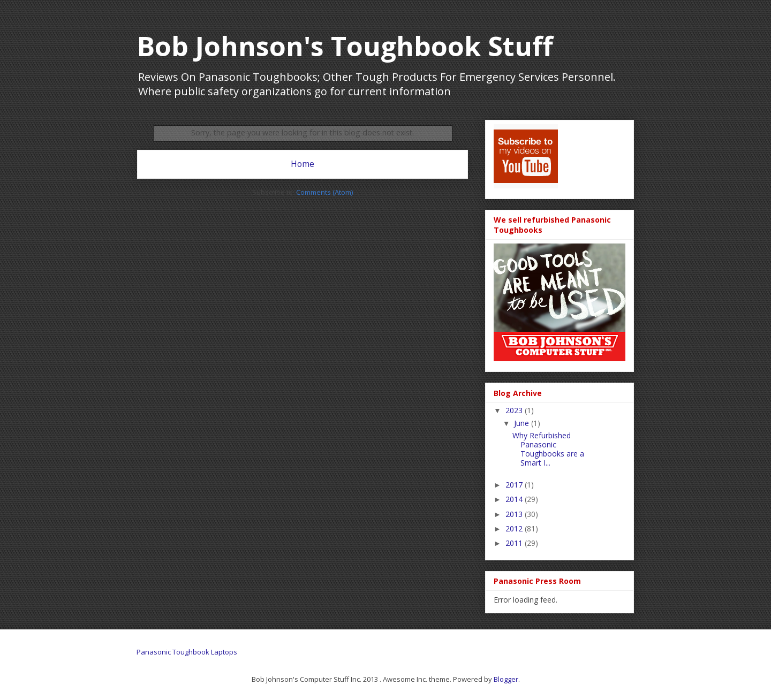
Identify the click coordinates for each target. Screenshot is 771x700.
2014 (515, 499)
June (523, 423)
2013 (515, 514)
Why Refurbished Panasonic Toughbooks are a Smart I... (548, 449)
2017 (515, 485)
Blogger (506, 679)
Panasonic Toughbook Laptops (187, 652)
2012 (515, 528)
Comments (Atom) (324, 192)
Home (303, 164)
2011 (515, 543)
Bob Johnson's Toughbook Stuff (345, 46)
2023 (515, 410)
